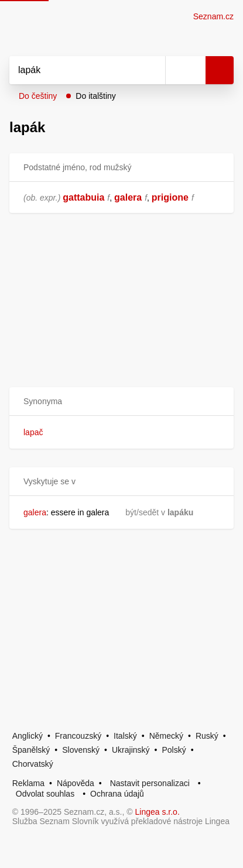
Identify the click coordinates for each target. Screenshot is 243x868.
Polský (174, 750)
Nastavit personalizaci (150, 783)
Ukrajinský (131, 750)
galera (128, 197)
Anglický (28, 736)
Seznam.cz (213, 16)
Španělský (31, 750)
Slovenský (81, 750)
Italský (125, 736)
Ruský (207, 736)
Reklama (28, 783)
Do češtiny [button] (38, 96)
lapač (33, 432)
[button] (121, 402)
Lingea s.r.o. (158, 812)
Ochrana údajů (117, 794)
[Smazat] (152, 70)
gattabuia (83, 197)
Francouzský (78, 736)
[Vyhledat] (74, 70)
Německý (166, 736)
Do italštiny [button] (95, 96)
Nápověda (76, 783)
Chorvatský (33, 764)
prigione (170, 197)
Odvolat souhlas (45, 794)
